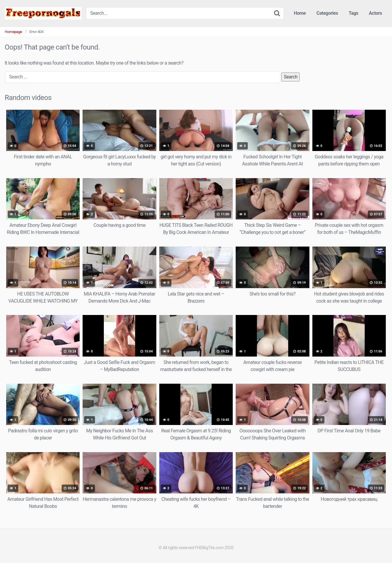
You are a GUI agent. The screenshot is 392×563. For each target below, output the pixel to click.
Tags (354, 13)
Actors (375, 13)
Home (300, 13)
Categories (327, 13)
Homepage (13, 32)
